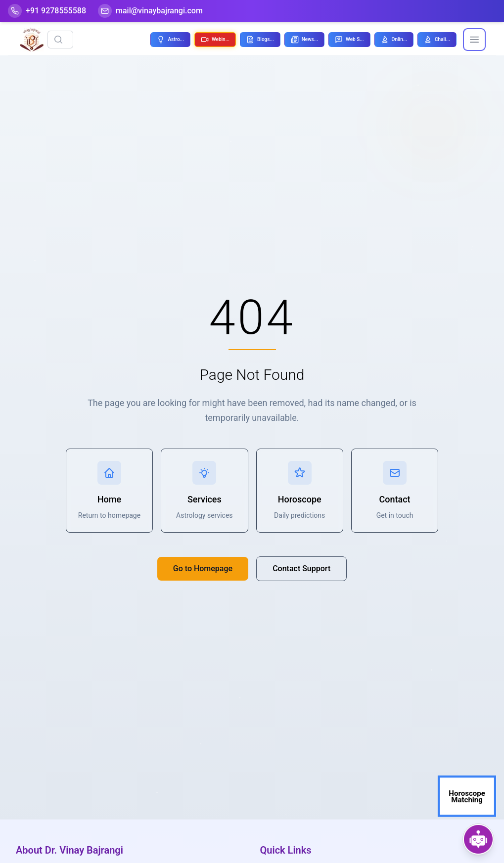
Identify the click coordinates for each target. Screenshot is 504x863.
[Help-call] (47, 11)
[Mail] (150, 11)
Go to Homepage (203, 568)
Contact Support (301, 568)
